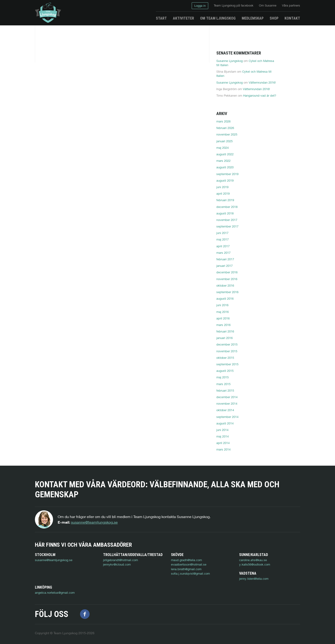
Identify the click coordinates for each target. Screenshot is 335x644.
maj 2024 (223, 148)
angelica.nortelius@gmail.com (123, 588)
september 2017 (227, 226)
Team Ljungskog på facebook (234, 5)
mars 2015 (223, 384)
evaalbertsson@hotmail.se (189, 564)
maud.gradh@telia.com (186, 560)
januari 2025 (224, 141)
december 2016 (227, 272)
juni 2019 (222, 187)
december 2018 (227, 207)
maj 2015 (223, 377)
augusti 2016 (225, 298)
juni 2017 (222, 233)
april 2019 (223, 193)
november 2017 (227, 220)
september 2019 (227, 174)
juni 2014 (222, 430)
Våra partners (291, 5)
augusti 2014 (225, 423)
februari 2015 (225, 390)
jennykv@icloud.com (117, 564)
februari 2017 (225, 259)
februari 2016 (225, 331)
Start (161, 18)
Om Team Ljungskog (218, 18)
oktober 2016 (225, 285)
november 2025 (227, 134)
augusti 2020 (225, 167)
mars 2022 (223, 161)
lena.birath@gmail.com (186, 569)
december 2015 (227, 344)
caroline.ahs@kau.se (253, 560)
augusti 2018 (225, 213)
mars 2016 (223, 325)
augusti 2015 (225, 371)
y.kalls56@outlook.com (255, 564)
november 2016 (227, 279)
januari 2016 (224, 338)
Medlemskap (253, 18)
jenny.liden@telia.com (50, 588)
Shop (274, 18)
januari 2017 (224, 266)
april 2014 (223, 443)
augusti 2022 (225, 154)
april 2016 (223, 318)
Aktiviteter (183, 18)
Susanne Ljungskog (229, 61)
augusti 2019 (225, 180)
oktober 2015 (225, 358)
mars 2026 (223, 121)
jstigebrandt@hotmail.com (121, 560)
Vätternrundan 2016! (262, 82)
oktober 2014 (225, 410)
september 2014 (227, 417)
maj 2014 (223, 436)
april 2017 (223, 246)
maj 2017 (223, 239)
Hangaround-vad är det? (260, 95)
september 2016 (227, 292)
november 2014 (227, 403)
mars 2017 (223, 253)
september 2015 (227, 364)
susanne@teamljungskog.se (94, 522)
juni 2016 (222, 305)
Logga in (200, 6)
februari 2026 (225, 128)
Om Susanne (268, 5)
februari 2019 (225, 200)
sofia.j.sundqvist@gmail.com (190, 573)
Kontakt (292, 18)
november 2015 (227, 351)
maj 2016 (223, 312)
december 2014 (227, 397)
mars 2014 (223, 449)
